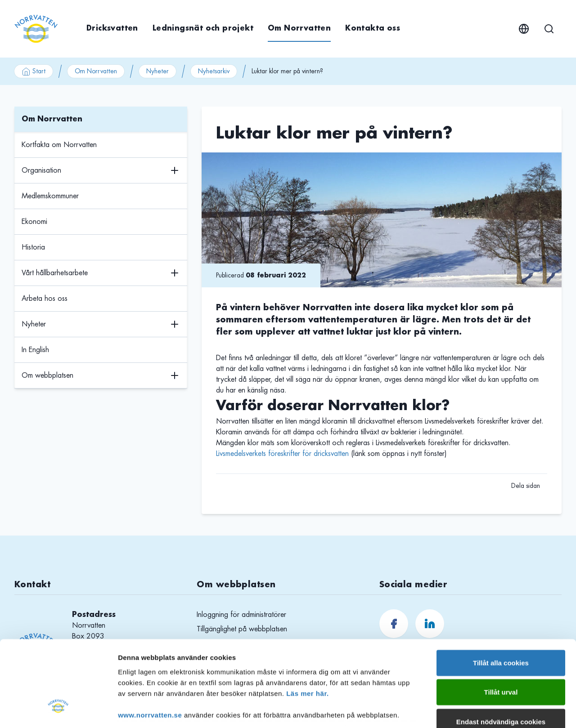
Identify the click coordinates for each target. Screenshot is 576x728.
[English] (524, 29)
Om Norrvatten (299, 28)
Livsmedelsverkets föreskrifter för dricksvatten (282, 454)
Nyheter (157, 71)
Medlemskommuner (50, 196)
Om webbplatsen (47, 375)
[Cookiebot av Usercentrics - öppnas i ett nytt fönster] (58, 710)
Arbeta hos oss (45, 299)
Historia (33, 247)
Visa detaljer (489, 710)
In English (35, 350)
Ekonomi (34, 222)
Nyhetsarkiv (214, 71)
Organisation (41, 170)
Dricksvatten (112, 28)
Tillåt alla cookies (501, 591)
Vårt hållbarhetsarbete (55, 273)
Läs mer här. (307, 621)
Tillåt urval (501, 620)
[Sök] (549, 29)
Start (34, 71)
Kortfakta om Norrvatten (59, 145)
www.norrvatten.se (150, 643)
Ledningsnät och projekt (203, 28)
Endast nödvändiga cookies (501, 650)
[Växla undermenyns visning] (175, 171)
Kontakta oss (373, 28)
